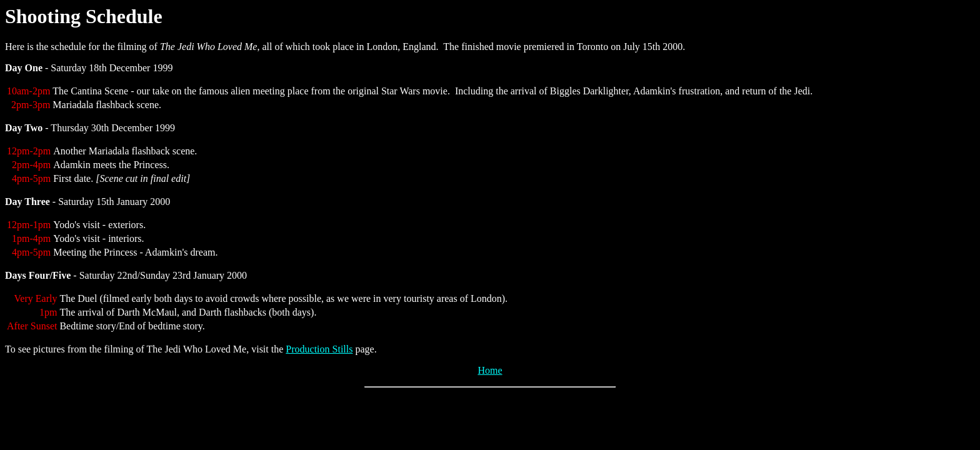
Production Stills (319, 349)
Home (490, 370)
